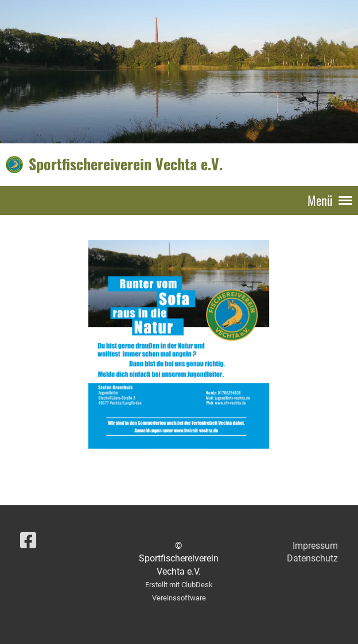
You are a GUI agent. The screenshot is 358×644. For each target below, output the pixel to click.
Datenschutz (312, 558)
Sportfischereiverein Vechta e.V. (126, 164)
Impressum (315, 546)
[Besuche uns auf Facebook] (28, 541)
